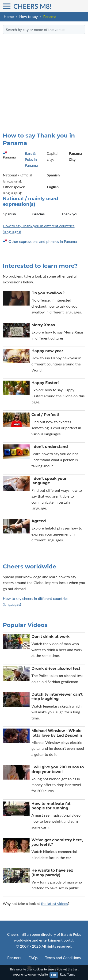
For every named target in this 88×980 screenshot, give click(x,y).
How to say (29, 16)
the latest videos (55, 903)
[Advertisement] (44, 81)
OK (54, 975)
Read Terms (67, 974)
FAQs (33, 958)
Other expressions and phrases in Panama (43, 241)
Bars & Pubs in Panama (31, 159)
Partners (14, 958)
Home (9, 16)
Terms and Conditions (63, 958)
